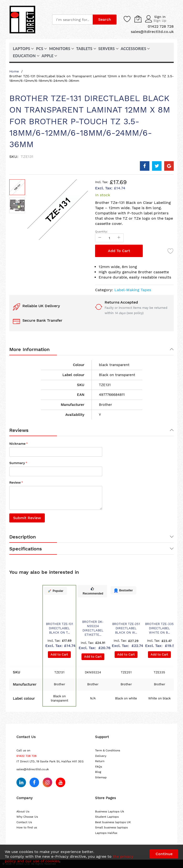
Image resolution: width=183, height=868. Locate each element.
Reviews (19, 430)
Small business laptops (111, 827)
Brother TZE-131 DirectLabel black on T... (59, 628)
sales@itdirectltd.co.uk (33, 769)
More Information (29, 349)
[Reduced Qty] (100, 238)
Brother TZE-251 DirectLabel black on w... (126, 628)
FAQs (99, 767)
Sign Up (160, 21)
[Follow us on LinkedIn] (21, 782)
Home (14, 71)
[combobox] (72, 20)
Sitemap (101, 777)
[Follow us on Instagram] (47, 782)
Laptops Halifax (106, 833)
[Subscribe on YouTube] (61, 782)
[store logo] (22, 20)
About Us (23, 811)
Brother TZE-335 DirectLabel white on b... (159, 628)
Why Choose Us (27, 817)
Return (100, 761)
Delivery (101, 756)
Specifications (26, 549)
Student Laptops (107, 817)
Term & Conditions (108, 750)
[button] (17, 205)
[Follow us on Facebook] (34, 782)
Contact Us (24, 822)
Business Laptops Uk (110, 811)
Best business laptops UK (113, 822)
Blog (98, 772)
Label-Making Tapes (133, 290)
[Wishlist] (127, 19)
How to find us (27, 827)
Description (23, 537)
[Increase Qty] (119, 238)
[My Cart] (138, 19)
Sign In (160, 17)
